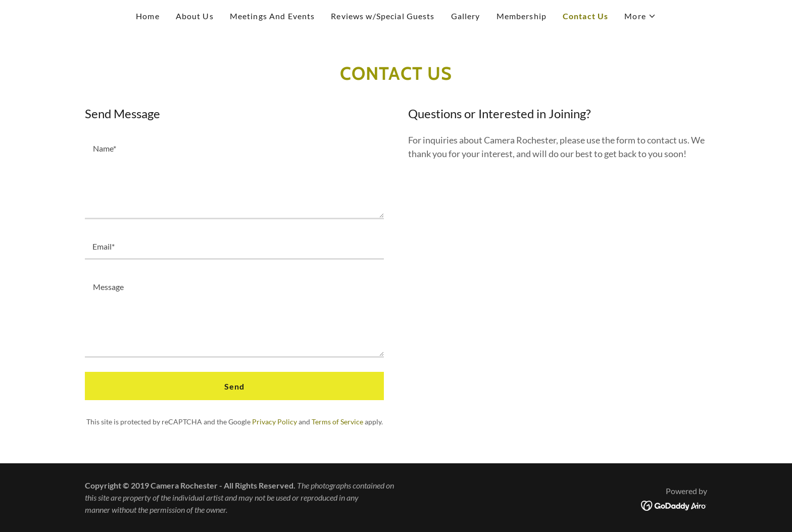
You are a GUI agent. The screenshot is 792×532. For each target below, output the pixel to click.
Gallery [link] (466, 16)
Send (235, 386)
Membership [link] (522, 16)
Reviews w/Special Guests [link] (383, 16)
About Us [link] (195, 16)
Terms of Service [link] (337, 422)
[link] (674, 505)
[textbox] (234, 176)
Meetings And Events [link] (273, 16)
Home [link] (148, 16)
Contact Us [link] (585, 16)
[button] (640, 16)
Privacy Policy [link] (275, 422)
